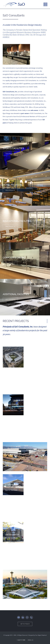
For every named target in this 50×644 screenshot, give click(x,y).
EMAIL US (30, 640)
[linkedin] (23, 617)
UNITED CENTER (12, 534)
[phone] (31, 617)
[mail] (27, 617)
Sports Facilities (11, 362)
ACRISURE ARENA (13, 463)
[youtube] (19, 617)
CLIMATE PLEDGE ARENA (16, 590)
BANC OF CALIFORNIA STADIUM (10, 357)
